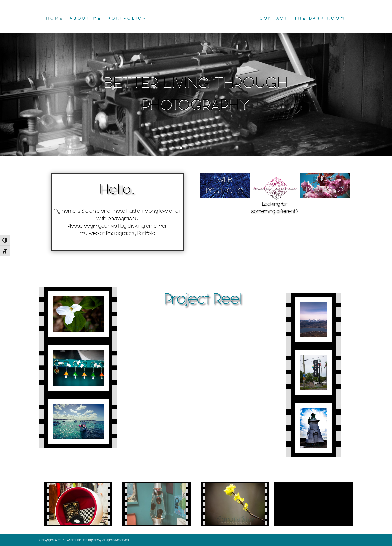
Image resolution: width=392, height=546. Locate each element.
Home (55, 19)
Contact (274, 19)
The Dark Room (320, 19)
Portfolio (125, 19)
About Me (86, 19)
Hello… (117, 189)
